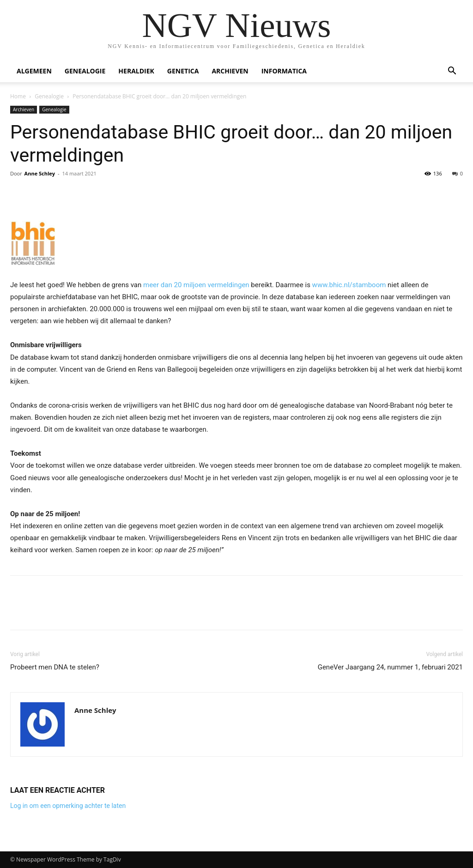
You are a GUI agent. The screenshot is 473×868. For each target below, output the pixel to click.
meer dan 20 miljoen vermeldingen (196, 285)
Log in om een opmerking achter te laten (68, 806)
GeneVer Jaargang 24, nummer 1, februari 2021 (390, 667)
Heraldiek (136, 71)
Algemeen (34, 71)
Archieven (230, 71)
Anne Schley (40, 173)
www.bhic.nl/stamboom (349, 285)
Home (18, 96)
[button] (452, 72)
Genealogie (85, 71)
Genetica (183, 71)
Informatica (284, 71)
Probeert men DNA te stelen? (55, 667)
